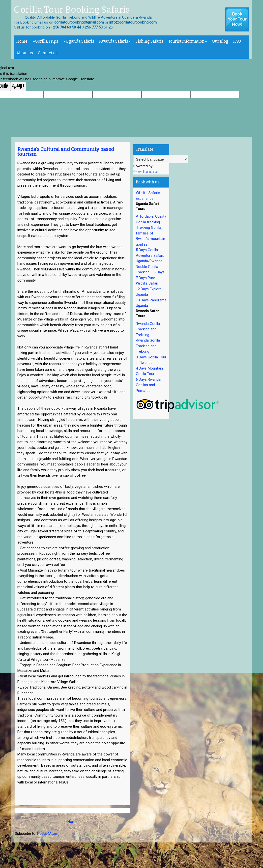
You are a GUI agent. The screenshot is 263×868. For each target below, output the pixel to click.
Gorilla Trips (46, 41)
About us (25, 53)
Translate (146, 172)
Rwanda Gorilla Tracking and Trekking (148, 329)
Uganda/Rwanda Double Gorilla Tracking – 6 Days (150, 267)
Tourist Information (188, 41)
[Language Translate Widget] (161, 159)
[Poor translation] (18, 87)
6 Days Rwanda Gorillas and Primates (148, 385)
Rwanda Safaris (115, 41)
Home (22, 41)
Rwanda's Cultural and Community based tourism (66, 152)
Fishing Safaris (149, 41)
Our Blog (220, 41)
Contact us (48, 53)
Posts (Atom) (48, 834)
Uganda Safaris (79, 41)
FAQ (237, 41)
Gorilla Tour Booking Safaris (72, 10)
